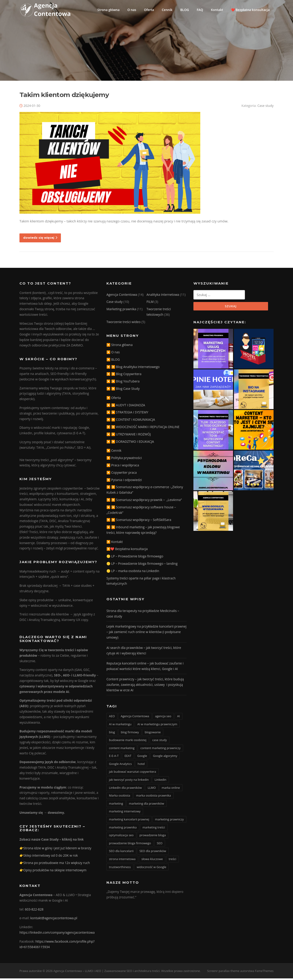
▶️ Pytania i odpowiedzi (124, 481)
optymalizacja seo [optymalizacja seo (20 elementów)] (121, 837)
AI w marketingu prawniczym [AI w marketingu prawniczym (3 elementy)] (157, 726)
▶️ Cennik (114, 452)
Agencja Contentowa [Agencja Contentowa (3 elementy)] (135, 718)
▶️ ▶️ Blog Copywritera (124, 376)
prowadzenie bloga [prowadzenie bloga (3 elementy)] (153, 837)
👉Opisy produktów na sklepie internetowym (53, 872)
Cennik (167, 10)
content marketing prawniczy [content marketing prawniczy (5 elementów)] (160, 750)
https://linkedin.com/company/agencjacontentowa (57, 934)
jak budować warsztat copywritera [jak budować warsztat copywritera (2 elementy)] (133, 773)
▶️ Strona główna (119, 347)
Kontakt (217, 10)
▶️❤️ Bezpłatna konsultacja (127, 551)
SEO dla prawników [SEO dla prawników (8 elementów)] (153, 853)
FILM (150, 303)
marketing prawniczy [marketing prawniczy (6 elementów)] (169, 821)
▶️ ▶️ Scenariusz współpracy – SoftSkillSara (139, 522)
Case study (265, 107)
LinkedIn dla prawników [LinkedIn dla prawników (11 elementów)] (125, 789)
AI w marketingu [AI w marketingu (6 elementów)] (120, 726)
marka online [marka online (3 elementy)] (171, 789)
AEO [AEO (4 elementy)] (112, 718)
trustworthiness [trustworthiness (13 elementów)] (120, 869)
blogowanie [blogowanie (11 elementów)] (153, 734)
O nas (132, 10)
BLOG (184, 10)
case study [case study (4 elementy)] (160, 742)
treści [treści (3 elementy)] (172, 861)
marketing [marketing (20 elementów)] (116, 805)
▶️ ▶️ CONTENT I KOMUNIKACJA (131, 421)
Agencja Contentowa (122, 296)
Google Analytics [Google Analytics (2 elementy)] (120, 765)
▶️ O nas (113, 354)
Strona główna (108, 10)
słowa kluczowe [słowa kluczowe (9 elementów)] (152, 861)
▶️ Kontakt (115, 543)
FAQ (200, 10)
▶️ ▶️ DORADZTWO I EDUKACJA (130, 443)
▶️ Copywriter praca (122, 474)
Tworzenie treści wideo (123, 323)
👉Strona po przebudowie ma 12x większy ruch (55, 864)
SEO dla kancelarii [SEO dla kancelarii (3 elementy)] (121, 853)
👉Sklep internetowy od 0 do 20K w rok (49, 857)
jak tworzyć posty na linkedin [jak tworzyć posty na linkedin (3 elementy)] (129, 781)
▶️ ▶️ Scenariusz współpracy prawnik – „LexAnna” (144, 501)
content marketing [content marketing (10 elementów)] (122, 750)
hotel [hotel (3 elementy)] (141, 765)
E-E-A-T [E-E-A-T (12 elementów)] (114, 758)
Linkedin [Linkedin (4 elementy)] (160, 781)
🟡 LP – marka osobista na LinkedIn (133, 572)
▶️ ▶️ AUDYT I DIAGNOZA (126, 407)
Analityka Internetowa (163, 296)
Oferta (149, 10)
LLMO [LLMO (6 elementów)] (152, 789)
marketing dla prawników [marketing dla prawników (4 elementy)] (146, 805)
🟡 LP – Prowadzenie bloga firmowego (135, 558)
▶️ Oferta (114, 399)
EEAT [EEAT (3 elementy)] (128, 758)
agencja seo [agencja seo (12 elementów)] (163, 718)
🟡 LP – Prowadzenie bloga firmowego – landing (142, 565)
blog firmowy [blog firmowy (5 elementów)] (130, 734)
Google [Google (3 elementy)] (142, 758)
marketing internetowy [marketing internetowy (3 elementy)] (125, 813)
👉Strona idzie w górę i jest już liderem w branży (55, 850)
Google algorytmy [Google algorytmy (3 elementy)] (165, 758)
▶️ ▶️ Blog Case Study (123, 390)
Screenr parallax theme (223, 973)
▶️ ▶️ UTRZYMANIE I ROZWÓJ (129, 436)
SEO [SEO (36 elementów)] (160, 845)
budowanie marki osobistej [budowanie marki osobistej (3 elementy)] (128, 742)
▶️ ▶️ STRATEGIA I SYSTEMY (127, 414)
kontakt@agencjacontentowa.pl (54, 920)
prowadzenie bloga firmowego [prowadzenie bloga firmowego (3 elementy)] (130, 845)
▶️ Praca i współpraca (123, 467)
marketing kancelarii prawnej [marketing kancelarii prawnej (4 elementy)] (129, 821)
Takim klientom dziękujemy (64, 96)
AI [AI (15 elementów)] (179, 718)
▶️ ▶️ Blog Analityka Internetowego (133, 368)
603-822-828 (34, 911)
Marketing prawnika (121, 311)
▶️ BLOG (113, 361)
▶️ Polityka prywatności (124, 459)
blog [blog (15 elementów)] (112, 734)
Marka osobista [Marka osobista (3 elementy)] (120, 797)
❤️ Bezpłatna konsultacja (250, 10)
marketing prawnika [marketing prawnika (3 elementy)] (123, 829)
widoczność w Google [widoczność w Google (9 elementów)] (151, 869)
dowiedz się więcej (40, 239)
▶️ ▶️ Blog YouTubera (123, 383)
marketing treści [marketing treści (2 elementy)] (154, 829)
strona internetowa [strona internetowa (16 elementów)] (122, 861)
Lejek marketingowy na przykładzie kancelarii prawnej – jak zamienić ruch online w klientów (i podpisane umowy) (146, 634)
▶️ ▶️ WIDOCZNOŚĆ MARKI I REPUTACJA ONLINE (143, 428)
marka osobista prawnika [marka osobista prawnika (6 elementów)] (153, 797)
